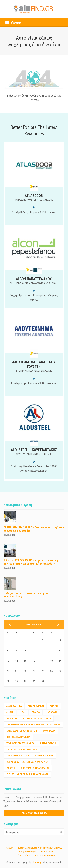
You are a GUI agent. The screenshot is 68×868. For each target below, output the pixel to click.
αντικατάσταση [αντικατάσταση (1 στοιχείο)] (48, 743)
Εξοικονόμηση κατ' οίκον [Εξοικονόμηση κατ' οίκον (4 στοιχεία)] (37, 718)
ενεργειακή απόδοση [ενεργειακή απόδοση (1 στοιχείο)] (18, 756)
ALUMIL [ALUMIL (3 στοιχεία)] (10, 712)
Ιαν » (57, 625)
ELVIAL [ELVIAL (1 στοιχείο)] (23, 712)
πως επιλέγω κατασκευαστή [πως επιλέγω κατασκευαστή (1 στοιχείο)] (35, 768)
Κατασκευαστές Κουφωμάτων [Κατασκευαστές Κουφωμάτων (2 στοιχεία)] (22, 731)
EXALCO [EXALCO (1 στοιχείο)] (36, 712)
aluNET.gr (37, 863)
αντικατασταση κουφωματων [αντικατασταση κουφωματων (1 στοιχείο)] (22, 750)
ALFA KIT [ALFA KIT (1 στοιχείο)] (54, 706)
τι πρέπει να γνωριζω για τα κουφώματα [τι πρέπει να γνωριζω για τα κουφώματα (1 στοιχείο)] (27, 774)
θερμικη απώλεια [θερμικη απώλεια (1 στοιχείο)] (44, 756)
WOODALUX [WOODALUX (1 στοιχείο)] (12, 718)
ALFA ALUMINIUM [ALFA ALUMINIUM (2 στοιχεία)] (36, 706)
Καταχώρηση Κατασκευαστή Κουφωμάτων (40, 848)
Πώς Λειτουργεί (28, 852)
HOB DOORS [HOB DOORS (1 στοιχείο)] (52, 712)
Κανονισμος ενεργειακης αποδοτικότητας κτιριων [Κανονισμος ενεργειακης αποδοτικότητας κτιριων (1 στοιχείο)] (33, 725)
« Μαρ (11, 625)
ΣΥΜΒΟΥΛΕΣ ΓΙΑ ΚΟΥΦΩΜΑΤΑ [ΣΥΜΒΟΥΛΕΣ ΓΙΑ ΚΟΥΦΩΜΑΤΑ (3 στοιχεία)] (20, 743)
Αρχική (10, 848)
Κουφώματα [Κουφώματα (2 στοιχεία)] (49, 731)
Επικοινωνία (47, 852)
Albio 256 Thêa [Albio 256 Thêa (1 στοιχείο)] (14, 706)
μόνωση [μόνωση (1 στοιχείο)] (11, 768)
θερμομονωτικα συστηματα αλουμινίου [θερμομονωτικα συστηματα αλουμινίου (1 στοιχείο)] (27, 762)
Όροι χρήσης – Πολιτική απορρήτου (36, 855)
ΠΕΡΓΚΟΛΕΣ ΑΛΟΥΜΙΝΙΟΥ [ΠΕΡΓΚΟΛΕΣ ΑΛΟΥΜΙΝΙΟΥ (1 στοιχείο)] (18, 737)
